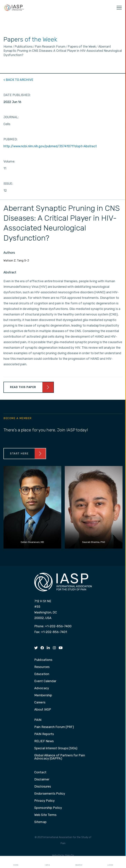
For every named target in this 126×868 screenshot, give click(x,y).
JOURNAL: (11, 117)
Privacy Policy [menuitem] (44, 801)
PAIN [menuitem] (38, 720)
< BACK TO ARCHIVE (18, 80)
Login (110, 862)
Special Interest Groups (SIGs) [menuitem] (56, 748)
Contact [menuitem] (40, 772)
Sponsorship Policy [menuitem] (48, 808)
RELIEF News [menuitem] (44, 741)
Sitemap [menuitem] (40, 822)
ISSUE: (8, 184)
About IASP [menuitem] (43, 710)
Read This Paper (23, 387)
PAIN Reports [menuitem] (44, 734)
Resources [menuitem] (42, 667)
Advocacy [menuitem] (42, 688)
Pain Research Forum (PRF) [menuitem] (54, 727)
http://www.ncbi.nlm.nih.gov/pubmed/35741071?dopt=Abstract (50, 146)
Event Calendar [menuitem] (45, 681)
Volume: (9, 161)
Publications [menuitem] (43, 660)
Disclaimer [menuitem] (42, 780)
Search (79, 862)
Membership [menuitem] (43, 695)
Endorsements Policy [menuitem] (50, 794)
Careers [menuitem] (40, 703)
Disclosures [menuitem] (43, 787)
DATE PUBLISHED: (17, 95)
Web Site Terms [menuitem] (45, 815)
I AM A (47, 862)
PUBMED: (10, 139)
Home (16, 862)
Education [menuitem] (42, 674)
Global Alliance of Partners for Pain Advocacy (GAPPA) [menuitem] (60, 757)
